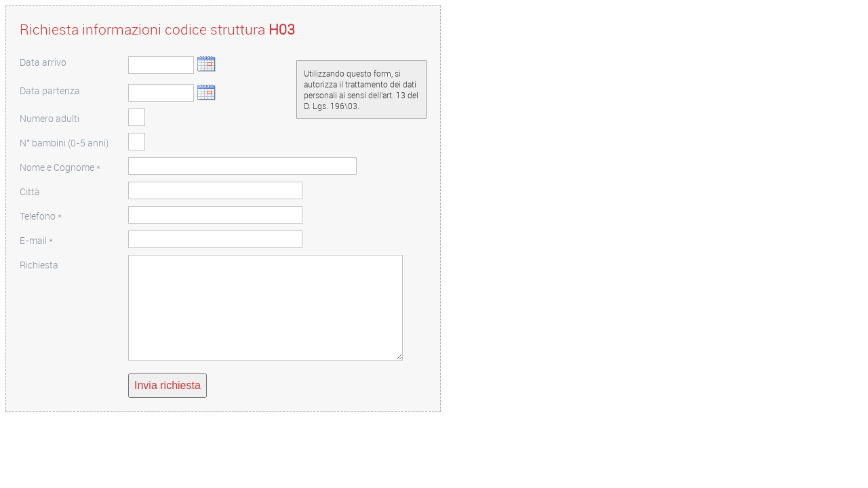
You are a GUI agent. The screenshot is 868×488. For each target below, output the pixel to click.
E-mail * (36, 240)
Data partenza (50, 90)
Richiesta (39, 265)
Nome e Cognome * (60, 167)
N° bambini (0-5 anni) (64, 143)
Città (30, 191)
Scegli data (206, 64)
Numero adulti (50, 118)
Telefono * (41, 216)
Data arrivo (43, 62)
